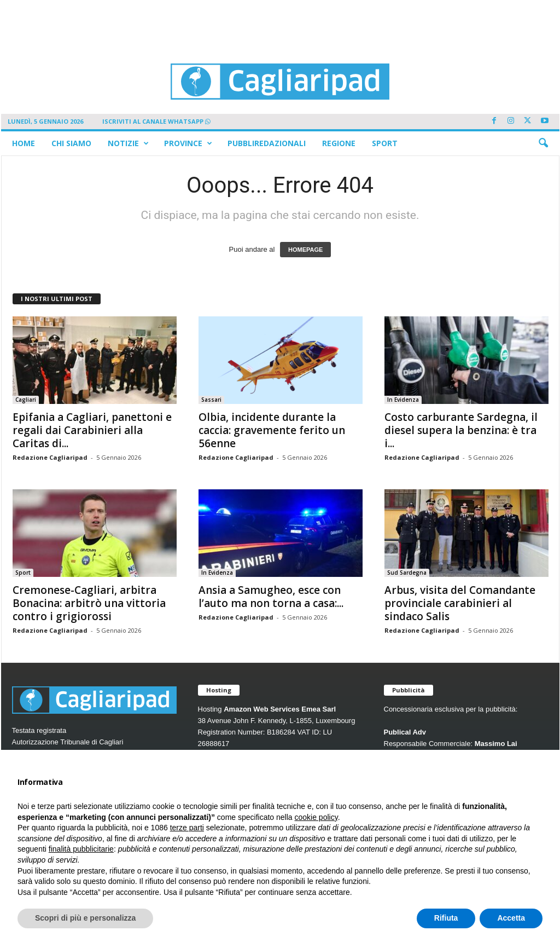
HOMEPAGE (305, 250)
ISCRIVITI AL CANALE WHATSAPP (156, 121)
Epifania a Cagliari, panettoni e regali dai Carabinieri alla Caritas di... (92, 430)
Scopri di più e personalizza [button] (85, 918)
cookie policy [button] (316, 817)
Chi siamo (71, 143)
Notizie (128, 143)
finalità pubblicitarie (81, 849)
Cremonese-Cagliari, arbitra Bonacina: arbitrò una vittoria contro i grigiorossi (89, 603)
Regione (339, 143)
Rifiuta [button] (446, 918)
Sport (385, 143)
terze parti (187, 828)
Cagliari (26, 400)
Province (188, 143)
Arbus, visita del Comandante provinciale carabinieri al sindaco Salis (460, 603)
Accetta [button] (511, 918)
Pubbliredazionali (267, 143)
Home (24, 143)
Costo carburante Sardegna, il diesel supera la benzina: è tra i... (461, 430)
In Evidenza (403, 400)
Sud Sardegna (407, 573)
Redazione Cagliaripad (50, 457)
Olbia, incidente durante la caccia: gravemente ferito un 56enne (272, 430)
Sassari (211, 400)
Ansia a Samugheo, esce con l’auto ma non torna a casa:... (271, 597)
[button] (543, 143)
